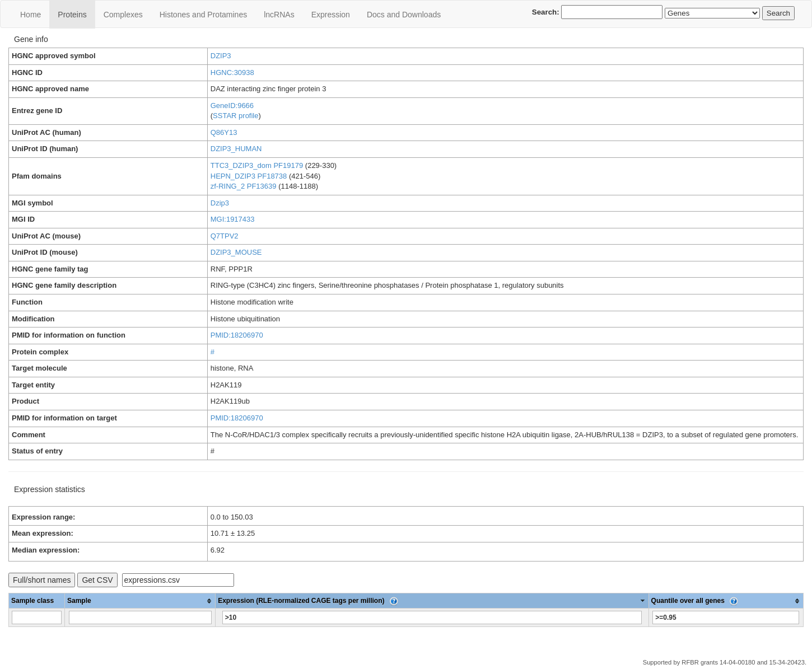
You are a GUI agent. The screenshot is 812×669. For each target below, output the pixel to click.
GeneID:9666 (232, 106)
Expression (331, 15)
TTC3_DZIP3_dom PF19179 (257, 165)
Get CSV (97, 580)
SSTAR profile (235, 116)
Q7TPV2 (225, 236)
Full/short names (42, 580)
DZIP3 (221, 56)
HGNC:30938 (232, 72)
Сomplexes (123, 15)
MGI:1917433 (233, 219)
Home (31, 15)
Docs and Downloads (404, 15)
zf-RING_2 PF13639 (244, 186)
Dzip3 (220, 203)
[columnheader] (140, 601)
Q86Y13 (224, 132)
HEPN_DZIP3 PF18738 (249, 176)
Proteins (72, 15)
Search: (598, 12)
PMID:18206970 (237, 335)
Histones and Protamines (203, 15)
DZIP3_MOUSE (236, 252)
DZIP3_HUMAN (236, 149)
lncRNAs (279, 15)
